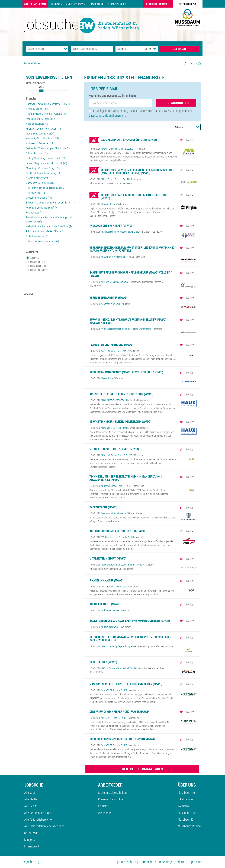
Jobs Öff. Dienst (76, 4)
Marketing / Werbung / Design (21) (43, 168)
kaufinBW (184, 806)
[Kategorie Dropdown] (65, 49)
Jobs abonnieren (176, 103)
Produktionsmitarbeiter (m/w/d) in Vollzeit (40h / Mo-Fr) (126, 372)
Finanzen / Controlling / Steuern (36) (44, 129)
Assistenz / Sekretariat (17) (39, 178)
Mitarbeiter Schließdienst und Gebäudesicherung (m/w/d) (134, 196)
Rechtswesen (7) (34, 212)
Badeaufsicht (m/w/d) (103, 507)
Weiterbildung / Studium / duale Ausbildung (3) (49, 226)
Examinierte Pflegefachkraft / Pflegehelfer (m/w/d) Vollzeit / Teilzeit (131, 274)
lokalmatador (186, 799)
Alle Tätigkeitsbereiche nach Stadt (45, 826)
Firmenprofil (32, 846)
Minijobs (56, 4)
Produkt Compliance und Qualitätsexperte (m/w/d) (123, 739)
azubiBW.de (97, 4)
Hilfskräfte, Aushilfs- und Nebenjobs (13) (46, 188)
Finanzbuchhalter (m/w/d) (106, 580)
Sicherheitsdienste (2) (37, 236)
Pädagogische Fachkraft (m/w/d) (111, 226)
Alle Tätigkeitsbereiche (38, 819)
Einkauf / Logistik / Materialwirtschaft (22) (46, 163)
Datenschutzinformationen (105, 115)
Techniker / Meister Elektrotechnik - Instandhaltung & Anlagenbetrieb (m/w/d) (126, 478)
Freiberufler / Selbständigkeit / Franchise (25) (48, 148)
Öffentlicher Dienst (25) (37, 153)
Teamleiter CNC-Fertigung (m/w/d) (111, 345)
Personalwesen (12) (36, 193)
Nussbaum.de (186, 793)
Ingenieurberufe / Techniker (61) (42, 119)
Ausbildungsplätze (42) (37, 124)
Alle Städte (31, 799)
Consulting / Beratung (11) (39, 198)
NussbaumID (186, 819)
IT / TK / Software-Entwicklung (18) (43, 173)
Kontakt (103, 806)
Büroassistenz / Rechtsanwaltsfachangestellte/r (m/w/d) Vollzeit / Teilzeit (128, 321)
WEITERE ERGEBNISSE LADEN (142, 769)
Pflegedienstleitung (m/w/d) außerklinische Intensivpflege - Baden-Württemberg (130, 639)
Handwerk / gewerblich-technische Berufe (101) (50, 104)
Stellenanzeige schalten (112, 793)
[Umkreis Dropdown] (155, 49)
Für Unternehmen (158, 4)
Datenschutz (128, 862)
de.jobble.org (31, 862)
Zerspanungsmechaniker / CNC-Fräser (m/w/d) (120, 712)
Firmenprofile (117, 4)
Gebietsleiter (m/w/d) (103, 662)
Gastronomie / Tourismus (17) (41, 183)
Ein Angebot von (188, 4)
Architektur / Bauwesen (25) (40, 143)
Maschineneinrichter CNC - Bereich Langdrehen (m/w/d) (126, 684)
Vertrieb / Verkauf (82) (37, 109)
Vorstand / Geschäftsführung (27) (42, 138)
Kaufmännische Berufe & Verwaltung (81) (46, 114)
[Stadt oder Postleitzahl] (127, 49)
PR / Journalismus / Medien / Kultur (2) (45, 231)
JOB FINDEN (180, 49)
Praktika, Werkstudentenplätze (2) (42, 241)
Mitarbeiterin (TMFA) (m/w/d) (108, 558)
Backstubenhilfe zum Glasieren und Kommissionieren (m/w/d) (130, 621)
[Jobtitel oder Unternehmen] (92, 49)
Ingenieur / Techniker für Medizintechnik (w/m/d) (121, 394)
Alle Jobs (30, 793)
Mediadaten (105, 813)
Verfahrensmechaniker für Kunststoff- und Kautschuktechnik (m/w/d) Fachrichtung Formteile (132, 249)
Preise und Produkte (110, 799)
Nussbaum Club (188, 813)
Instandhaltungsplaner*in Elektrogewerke (118, 531)
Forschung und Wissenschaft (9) (42, 208)
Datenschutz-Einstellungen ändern (162, 862)
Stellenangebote (35, 4)
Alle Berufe (31, 806)
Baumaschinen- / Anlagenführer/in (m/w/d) (129, 140)
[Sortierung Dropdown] (198, 127)
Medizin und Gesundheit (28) (40, 133)
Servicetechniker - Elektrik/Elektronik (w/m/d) (120, 422)
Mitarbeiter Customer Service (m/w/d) (114, 449)
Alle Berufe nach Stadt (38, 813)
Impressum (195, 862)
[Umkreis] (145, 49)
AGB (112, 862)
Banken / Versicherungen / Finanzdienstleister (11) (51, 202)
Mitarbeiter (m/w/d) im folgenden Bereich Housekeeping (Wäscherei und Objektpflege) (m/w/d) (137, 172)
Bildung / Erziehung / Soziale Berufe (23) (46, 158)
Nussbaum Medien (189, 826)
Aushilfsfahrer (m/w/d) (105, 604)
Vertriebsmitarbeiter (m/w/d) (108, 298)
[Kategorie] (44, 49)
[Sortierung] (183, 127)
